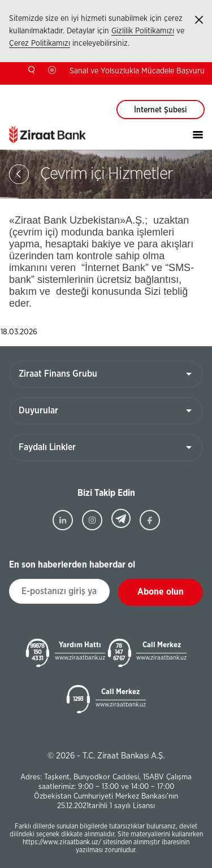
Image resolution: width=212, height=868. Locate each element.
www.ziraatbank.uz (80, 658)
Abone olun (161, 592)
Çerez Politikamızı (40, 43)
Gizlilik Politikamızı (143, 31)
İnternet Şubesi (161, 110)
